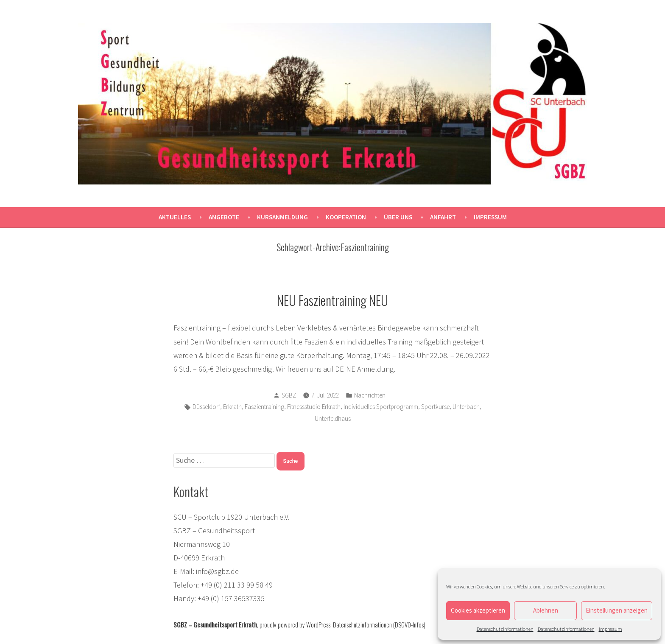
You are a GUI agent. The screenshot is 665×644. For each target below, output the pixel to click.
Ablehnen (546, 610)
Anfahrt (443, 217)
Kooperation (346, 217)
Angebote (224, 217)
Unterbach (466, 407)
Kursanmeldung (282, 217)
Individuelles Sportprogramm (381, 407)
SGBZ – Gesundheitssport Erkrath (215, 624)
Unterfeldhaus (333, 419)
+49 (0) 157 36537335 (231, 598)
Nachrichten (370, 395)
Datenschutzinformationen (505, 629)
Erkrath (232, 407)
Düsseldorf (206, 407)
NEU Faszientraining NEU (332, 300)
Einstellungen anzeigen (617, 610)
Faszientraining (264, 407)
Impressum (611, 629)
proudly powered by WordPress (295, 624)
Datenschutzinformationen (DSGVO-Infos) (379, 624)
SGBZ (289, 395)
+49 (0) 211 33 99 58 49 (237, 585)
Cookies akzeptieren (478, 610)
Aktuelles (175, 217)
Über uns (398, 217)
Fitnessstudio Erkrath (314, 407)
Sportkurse (435, 407)
